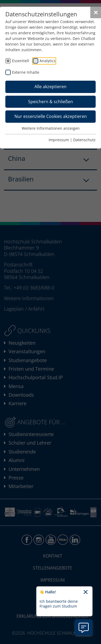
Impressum (59, 140)
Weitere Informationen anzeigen (51, 128)
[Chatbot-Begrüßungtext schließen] (86, 592)
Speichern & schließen (50, 102)
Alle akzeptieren (50, 87)
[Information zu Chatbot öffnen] (84, 627)
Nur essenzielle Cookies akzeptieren (51, 116)
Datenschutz (84, 140)
